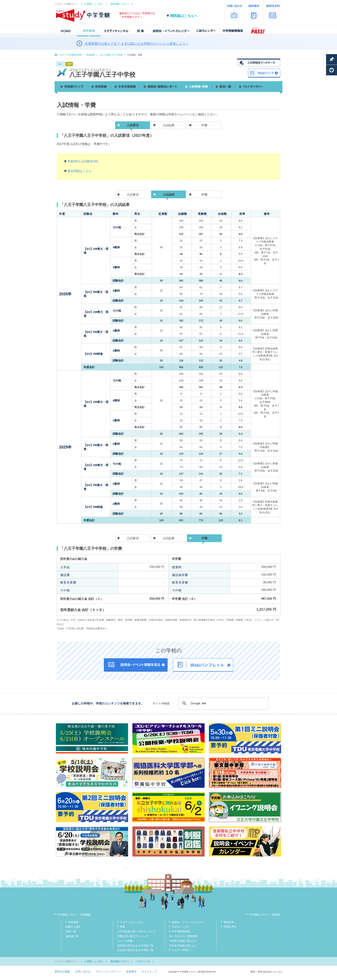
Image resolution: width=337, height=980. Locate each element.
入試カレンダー (181, 927)
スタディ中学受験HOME (70, 55)
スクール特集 (125, 941)
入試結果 (168, 125)
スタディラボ (143, 961)
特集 (123, 927)
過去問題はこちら (80, 171)
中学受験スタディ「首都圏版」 (75, 915)
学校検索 (90, 55)
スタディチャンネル (132, 922)
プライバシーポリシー (108, 972)
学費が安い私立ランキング (133, 936)
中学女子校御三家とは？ (183, 946)
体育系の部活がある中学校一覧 (135, 946)
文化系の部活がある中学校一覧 (135, 950)
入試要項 (133, 195)
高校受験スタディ (120, 4)
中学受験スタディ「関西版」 (266, 915)
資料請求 (229, 922)
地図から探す (73, 927)
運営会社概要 (62, 972)
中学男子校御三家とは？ (183, 941)
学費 (204, 125)
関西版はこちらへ (184, 16)
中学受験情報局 (181, 931)
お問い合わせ (83, 972)
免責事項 (131, 972)
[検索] (223, 703)
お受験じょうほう (94, 4)
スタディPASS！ (182, 950)
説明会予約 (230, 927)
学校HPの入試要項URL (83, 161)
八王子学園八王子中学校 (111, 55)
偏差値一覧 (72, 936)
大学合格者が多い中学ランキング (137, 931)
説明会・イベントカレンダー (188, 922)
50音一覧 (71, 931)
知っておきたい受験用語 (183, 936)
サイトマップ (149, 972)
